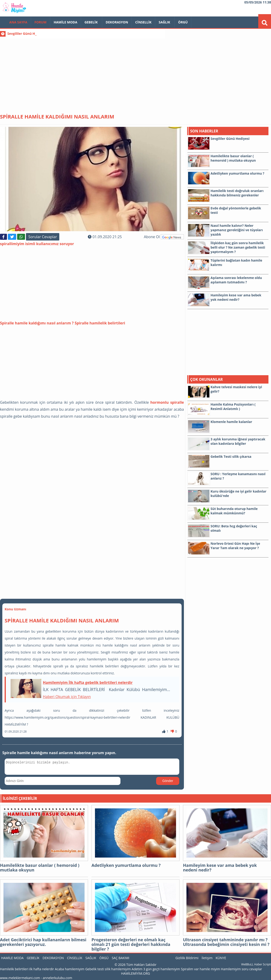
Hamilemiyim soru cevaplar (242, 969)
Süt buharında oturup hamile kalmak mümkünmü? (234, 511)
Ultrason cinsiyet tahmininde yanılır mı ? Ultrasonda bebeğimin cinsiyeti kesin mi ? (226, 942)
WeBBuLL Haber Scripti (256, 964)
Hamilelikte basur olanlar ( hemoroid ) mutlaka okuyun (233, 158)
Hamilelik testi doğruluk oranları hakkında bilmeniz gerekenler (237, 193)
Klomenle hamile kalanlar (231, 422)
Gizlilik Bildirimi (187, 958)
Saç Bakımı (120, 958)
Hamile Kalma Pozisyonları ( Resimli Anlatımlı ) (233, 407)
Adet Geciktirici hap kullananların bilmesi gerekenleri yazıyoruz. (43, 942)
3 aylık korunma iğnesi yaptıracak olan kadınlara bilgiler (238, 441)
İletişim (207, 958)
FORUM (41, 22)
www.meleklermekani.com (20, 978)
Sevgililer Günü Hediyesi (27, 34)
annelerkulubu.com (58, 978)
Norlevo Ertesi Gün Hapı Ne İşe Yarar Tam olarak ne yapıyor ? (235, 546)
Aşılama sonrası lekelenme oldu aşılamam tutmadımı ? (236, 280)
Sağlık (165, 22)
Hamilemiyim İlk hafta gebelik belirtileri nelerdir (88, 682)
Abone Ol (164, 237)
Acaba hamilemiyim (70, 969)
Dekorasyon (117, 22)
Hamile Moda (66, 22)
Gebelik (92, 22)
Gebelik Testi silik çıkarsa (231, 456)
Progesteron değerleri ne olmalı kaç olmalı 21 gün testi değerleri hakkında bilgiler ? (131, 944)
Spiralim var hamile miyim (200, 969)
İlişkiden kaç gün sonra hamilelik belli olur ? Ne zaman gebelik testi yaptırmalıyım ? (238, 247)
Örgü (183, 22)
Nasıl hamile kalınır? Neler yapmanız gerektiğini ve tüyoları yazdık (237, 230)
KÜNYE (221, 958)
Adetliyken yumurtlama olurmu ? (237, 173)
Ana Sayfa (18, 22)
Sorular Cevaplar (43, 237)
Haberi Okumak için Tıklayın (67, 697)
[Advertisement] (135, 72)
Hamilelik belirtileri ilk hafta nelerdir (27, 969)
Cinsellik (143, 22)
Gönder (168, 781)
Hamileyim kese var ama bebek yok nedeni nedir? (236, 297)
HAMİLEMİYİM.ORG (136, 973)
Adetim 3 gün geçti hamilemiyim (156, 969)
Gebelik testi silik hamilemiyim (108, 969)
